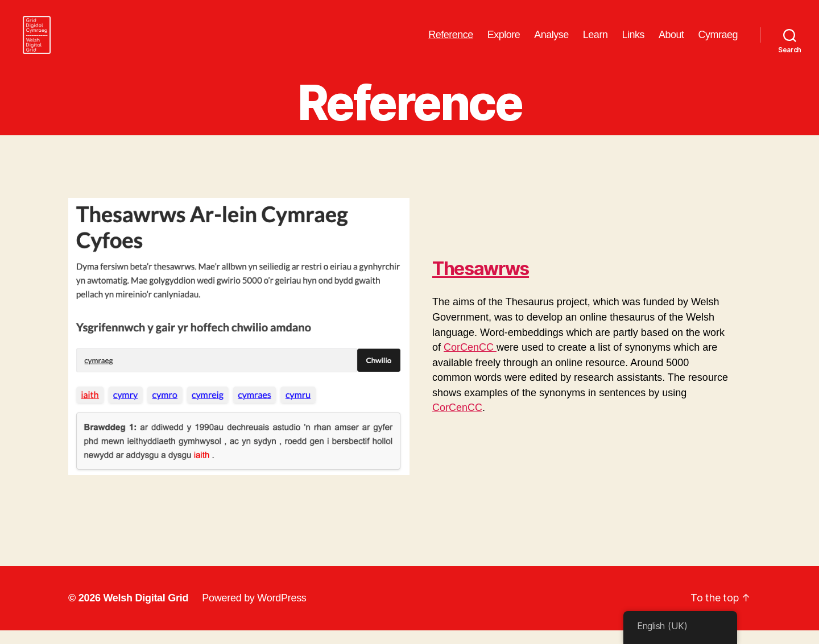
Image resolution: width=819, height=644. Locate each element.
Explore (504, 41)
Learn (595, 41)
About (671, 41)
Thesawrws (481, 282)
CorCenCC (470, 361)
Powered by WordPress (254, 612)
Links (633, 41)
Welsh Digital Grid (146, 612)
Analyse (551, 41)
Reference (451, 41)
